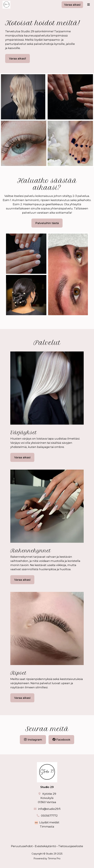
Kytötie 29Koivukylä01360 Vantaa (47, 798)
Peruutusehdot (22, 846)
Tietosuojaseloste (71, 846)
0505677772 (49, 816)
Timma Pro (54, 859)
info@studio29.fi (49, 809)
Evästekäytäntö (46, 846)
